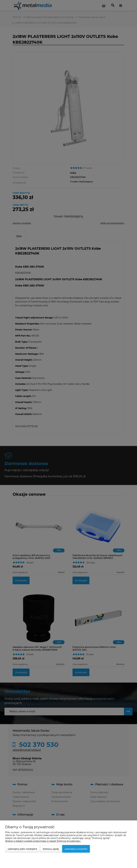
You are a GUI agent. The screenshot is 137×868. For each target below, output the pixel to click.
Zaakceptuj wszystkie (76, 849)
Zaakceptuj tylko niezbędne (22, 849)
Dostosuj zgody (51, 849)
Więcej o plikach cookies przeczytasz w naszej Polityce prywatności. (43, 841)
